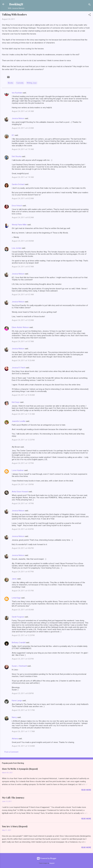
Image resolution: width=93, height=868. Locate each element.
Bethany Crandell (19, 643)
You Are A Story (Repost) (15, 826)
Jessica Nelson (18, 118)
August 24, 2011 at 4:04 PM (23, 529)
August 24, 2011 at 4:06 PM (23, 548)
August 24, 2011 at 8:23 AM (23, 198)
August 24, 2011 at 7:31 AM (23, 149)
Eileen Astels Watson (20, 327)
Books (11, 83)
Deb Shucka (17, 156)
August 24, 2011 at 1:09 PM (23, 484)
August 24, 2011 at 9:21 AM (23, 295)
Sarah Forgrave (18, 617)
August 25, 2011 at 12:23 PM (23, 635)
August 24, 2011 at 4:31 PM (23, 591)
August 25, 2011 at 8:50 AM (23, 610)
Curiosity (20, 83)
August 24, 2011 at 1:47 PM (23, 503)
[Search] (90, 5)
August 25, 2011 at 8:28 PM (23, 693)
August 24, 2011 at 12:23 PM (23, 440)
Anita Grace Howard (20, 492)
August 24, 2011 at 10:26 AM (23, 360)
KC (13, 135)
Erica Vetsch (17, 206)
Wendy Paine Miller (19, 225)
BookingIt (16, 4)
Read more (86, 790)
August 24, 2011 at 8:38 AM (23, 241)
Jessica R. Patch (19, 368)
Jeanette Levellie (19, 421)
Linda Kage (16, 598)
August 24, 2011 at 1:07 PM (23, 463)
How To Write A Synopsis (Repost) (20, 769)
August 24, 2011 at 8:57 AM (23, 267)
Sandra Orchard (18, 184)
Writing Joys (32, 83)
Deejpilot (52, 863)
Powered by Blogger (47, 858)
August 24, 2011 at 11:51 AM (23, 414)
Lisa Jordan (17, 248)
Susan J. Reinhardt (19, 666)
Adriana (15, 739)
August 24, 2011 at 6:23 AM (23, 128)
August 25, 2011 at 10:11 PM (23, 710)
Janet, (14, 579)
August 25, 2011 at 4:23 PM (23, 659)
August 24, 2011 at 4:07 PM (23, 572)
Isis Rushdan (17, 93)
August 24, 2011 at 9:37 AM (23, 341)
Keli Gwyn (16, 402)
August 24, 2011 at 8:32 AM (23, 217)
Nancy (14, 717)
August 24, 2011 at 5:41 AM (23, 111)
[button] (90, 15)
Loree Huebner (18, 470)
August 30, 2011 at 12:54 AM (23, 746)
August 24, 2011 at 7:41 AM (23, 177)
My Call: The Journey (13, 798)
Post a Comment (11, 752)
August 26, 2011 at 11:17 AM (23, 731)
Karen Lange (17, 701)
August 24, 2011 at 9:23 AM (23, 320)
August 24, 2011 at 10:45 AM (23, 395)
